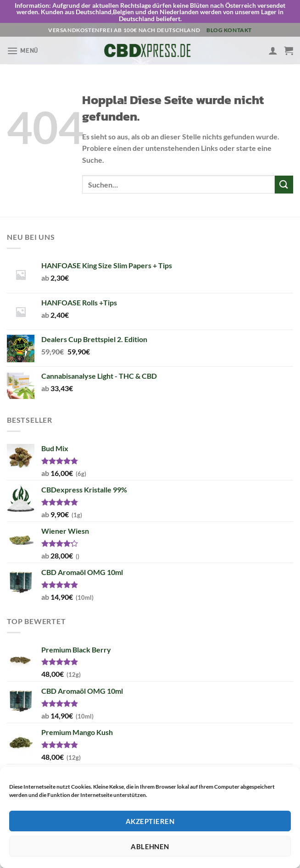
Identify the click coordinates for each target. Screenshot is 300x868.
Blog (214, 19)
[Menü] (22, 40)
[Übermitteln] (284, 174)
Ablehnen (150, 846)
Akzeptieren (150, 821)
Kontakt (238, 19)
